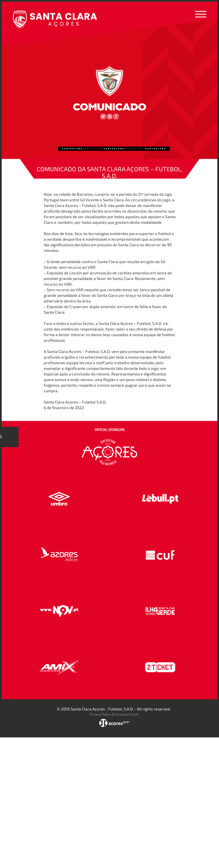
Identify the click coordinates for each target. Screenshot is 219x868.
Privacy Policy (100, 714)
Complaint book (126, 714)
